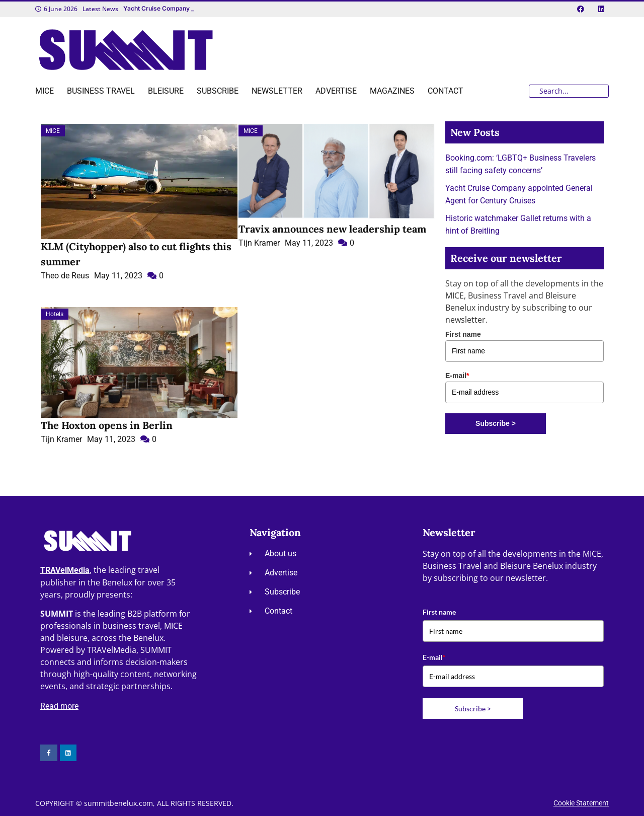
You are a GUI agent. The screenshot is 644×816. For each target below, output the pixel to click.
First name (463, 334)
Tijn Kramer (259, 243)
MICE (53, 131)
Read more (59, 706)
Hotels (55, 314)
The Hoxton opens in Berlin (107, 425)
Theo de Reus (65, 276)
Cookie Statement (581, 803)
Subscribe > (496, 423)
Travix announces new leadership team (332, 229)
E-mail (457, 376)
